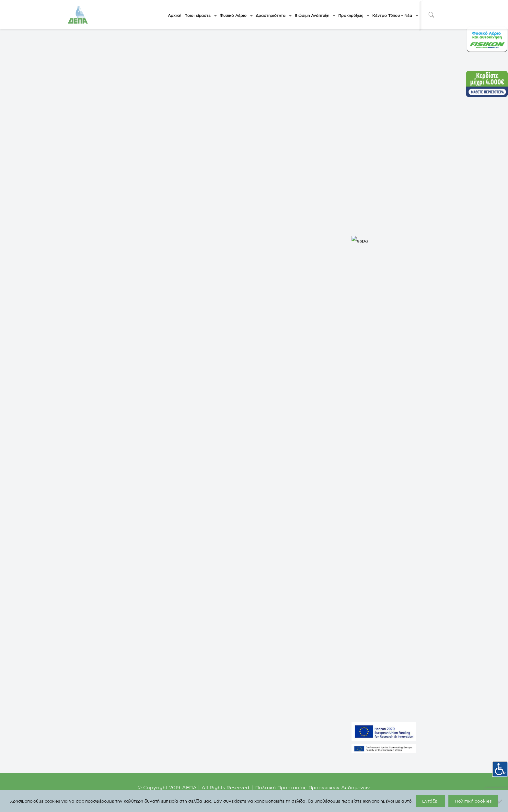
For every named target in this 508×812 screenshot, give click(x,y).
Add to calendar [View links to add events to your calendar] (100, 348)
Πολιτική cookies (473, 801)
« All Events (83, 177)
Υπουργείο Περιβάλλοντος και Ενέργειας (199, 631)
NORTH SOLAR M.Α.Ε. (89, 651)
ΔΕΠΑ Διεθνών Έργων (183, 680)
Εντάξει (430, 801)
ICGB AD (171, 709)
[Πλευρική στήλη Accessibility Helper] (500, 767)
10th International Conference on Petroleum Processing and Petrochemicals (349, 467)
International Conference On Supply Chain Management (137, 467)
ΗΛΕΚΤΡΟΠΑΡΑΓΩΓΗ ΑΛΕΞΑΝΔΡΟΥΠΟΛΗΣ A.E (111, 680)
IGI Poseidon (174, 699)
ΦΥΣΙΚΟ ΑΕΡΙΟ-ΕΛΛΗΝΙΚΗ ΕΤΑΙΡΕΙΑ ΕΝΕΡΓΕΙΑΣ (111, 631)
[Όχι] (500, 801)
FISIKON (171, 651)
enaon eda (173, 670)
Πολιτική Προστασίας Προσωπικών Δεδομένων (313, 788)
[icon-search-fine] (431, 15)
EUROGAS (173, 689)
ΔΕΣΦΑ (170, 660)
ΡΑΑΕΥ (170, 641)
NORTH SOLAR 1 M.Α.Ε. (90, 660)
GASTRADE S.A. (84, 641)
